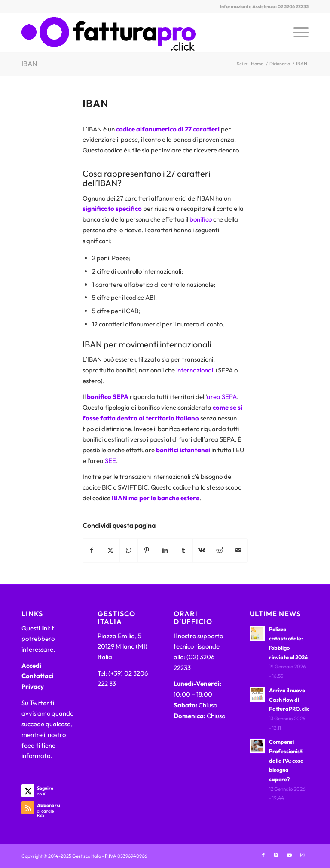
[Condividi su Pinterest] (147, 550)
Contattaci (37, 676)
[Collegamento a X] (276, 855)
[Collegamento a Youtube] (289, 855)
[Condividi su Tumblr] (183, 550)
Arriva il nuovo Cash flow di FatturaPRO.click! (292, 699)
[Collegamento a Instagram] (302, 855)
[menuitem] (297, 32)
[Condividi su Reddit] (220, 550)
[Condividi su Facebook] (92, 550)
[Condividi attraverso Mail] (238, 550)
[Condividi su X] (110, 550)
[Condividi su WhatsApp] (129, 550)
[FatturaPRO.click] (108, 32)
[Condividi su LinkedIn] (165, 550)
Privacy (33, 687)
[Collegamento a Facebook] (263, 855)
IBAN (29, 64)
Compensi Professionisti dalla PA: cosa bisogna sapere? (286, 760)
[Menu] (297, 32)
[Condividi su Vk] (202, 550)
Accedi (31, 665)
